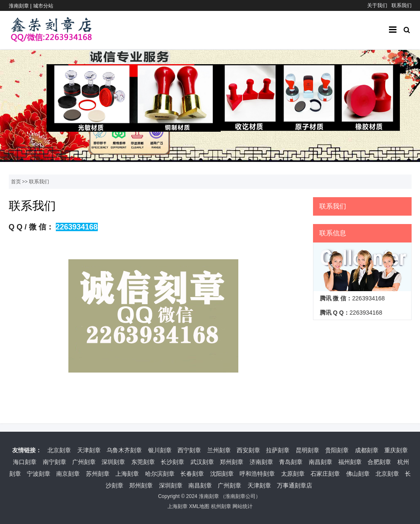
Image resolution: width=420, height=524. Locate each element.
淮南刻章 (209, 496)
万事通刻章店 (295, 485)
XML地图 (199, 506)
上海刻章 (127, 474)
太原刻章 (293, 474)
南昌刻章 (321, 462)
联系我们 (402, 5)
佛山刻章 (358, 474)
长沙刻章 (172, 462)
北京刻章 (59, 450)
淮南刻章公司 (240, 496)
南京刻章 (68, 474)
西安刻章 (248, 450)
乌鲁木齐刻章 (124, 450)
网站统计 (243, 506)
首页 (16, 182)
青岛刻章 (291, 462)
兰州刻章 (219, 450)
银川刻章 (160, 450)
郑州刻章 (232, 462)
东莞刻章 (143, 462)
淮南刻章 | (21, 6)
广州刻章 (84, 462)
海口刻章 (25, 462)
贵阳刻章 (337, 450)
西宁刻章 (189, 450)
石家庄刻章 (325, 474)
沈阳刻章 (222, 474)
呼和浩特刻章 (257, 474)
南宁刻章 (55, 462)
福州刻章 (350, 462)
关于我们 (377, 5)
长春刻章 (192, 474)
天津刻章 (89, 450)
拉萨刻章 (278, 450)
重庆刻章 (396, 450)
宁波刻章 (39, 474)
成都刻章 (367, 450)
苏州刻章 (98, 474)
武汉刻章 (202, 462)
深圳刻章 (113, 462)
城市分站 (43, 6)
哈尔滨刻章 (160, 474)
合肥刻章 (379, 462)
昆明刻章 (308, 450)
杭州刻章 (221, 506)
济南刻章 (261, 462)
